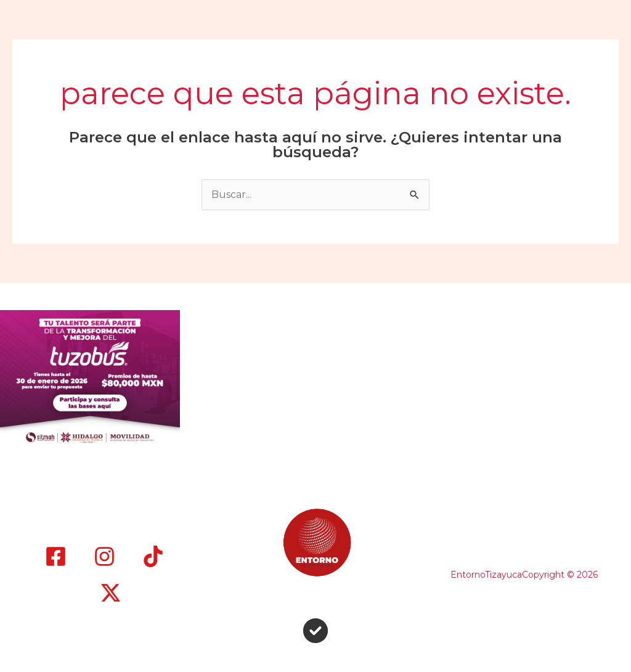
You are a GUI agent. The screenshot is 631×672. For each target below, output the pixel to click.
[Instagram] (104, 556)
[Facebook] (56, 556)
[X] (111, 593)
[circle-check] (315, 631)
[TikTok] (153, 556)
